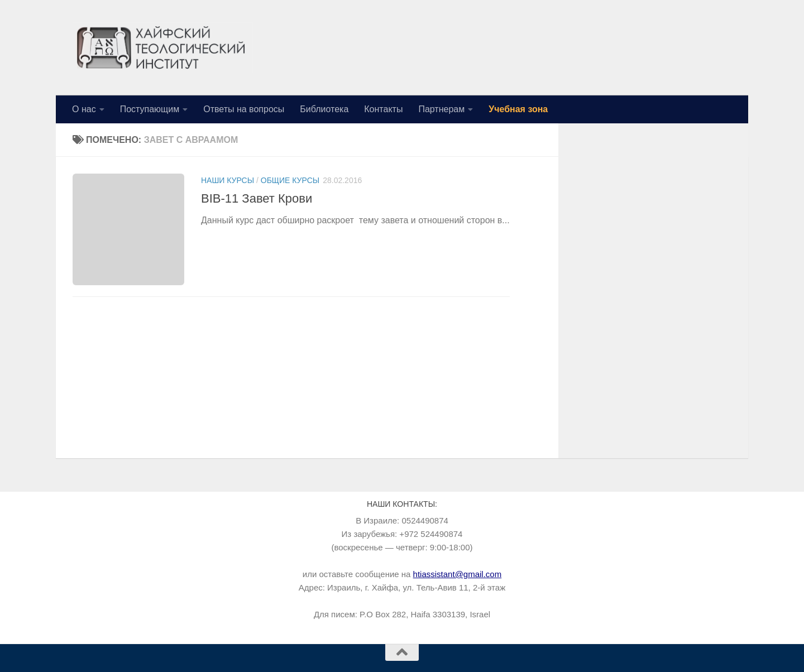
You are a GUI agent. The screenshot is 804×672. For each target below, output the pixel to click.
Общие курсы (290, 180)
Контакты (383, 109)
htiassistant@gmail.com (458, 574)
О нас (84, 109)
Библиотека (324, 109)
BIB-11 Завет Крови (257, 198)
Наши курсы (228, 180)
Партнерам (441, 109)
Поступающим (150, 109)
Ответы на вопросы (244, 109)
